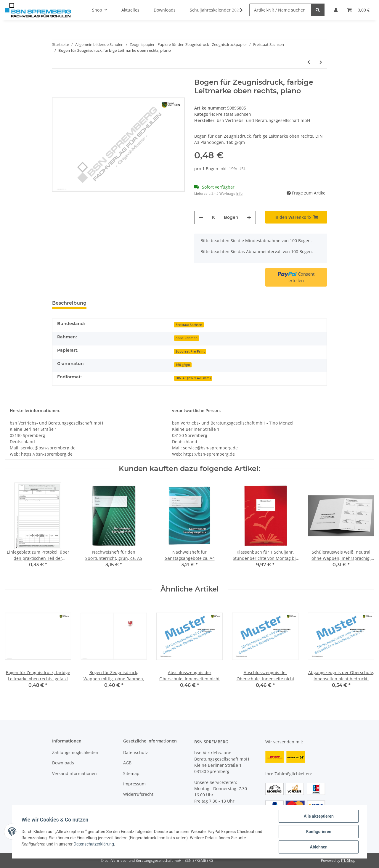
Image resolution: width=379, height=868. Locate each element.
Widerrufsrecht (138, 794)
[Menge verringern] (201, 217)
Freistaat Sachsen (234, 114)
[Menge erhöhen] (249, 217)
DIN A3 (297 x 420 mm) (193, 378)
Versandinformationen (74, 773)
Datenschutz (136, 752)
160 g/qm (183, 365)
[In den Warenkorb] (296, 217)
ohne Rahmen (187, 338)
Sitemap (131, 773)
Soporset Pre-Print (190, 351)
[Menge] (213, 217)
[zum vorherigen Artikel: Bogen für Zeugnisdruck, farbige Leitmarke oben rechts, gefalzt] (309, 62)
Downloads (63, 763)
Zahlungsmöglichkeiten (75, 752)
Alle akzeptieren (318, 816)
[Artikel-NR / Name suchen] (280, 10)
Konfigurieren (318, 832)
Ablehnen (318, 847)
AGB (127, 763)
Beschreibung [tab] (69, 303)
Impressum (134, 784)
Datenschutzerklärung (94, 844)
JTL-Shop (348, 860)
